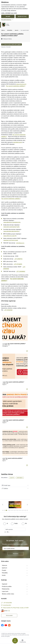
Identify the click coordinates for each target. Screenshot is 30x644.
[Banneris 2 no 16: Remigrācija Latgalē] (15, 505)
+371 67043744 (8, 310)
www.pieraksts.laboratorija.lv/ (11, 231)
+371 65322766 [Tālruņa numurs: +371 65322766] (7, 603)
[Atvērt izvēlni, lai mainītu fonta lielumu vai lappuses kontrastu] (22, 641)
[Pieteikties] (16, 554)
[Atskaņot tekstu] (8, 39)
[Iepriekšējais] (3, 505)
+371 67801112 (18, 259)
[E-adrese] (4, 611)
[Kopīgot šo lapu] (15, 488)
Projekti (4, 570)
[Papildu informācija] (9, 611)
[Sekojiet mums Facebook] (2, 625)
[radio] (6, 523)
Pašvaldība (5, 573)
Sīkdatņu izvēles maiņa (8, 594)
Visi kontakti (9, 615)
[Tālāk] (27, 505)
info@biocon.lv (20, 243)
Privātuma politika (7, 586)
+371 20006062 (21, 271)
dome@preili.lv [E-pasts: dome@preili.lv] (7, 605)
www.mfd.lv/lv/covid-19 (10, 236)
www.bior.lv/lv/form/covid (11, 240)
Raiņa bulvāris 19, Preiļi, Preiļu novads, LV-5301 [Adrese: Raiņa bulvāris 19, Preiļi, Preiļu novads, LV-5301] (16, 608)
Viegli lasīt (5, 584)
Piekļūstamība (6, 589)
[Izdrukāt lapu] (15, 485)
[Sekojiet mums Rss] (9, 625)
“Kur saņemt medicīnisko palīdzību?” (16, 86)
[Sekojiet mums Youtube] (6, 625)
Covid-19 (12, 478)
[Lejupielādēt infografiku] (27, 351)
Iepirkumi (4, 568)
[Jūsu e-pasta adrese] (16, 548)
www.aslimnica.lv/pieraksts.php (12, 222)
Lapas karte (5, 591)
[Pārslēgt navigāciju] (15, 641)
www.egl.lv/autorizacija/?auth (11, 227)
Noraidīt (8, 16)
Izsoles (4, 575)
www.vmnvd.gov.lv (21, 84)
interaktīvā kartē (17, 142)
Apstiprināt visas (22, 16)
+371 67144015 (18, 264)
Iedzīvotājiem (20, 478)
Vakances (4, 565)
